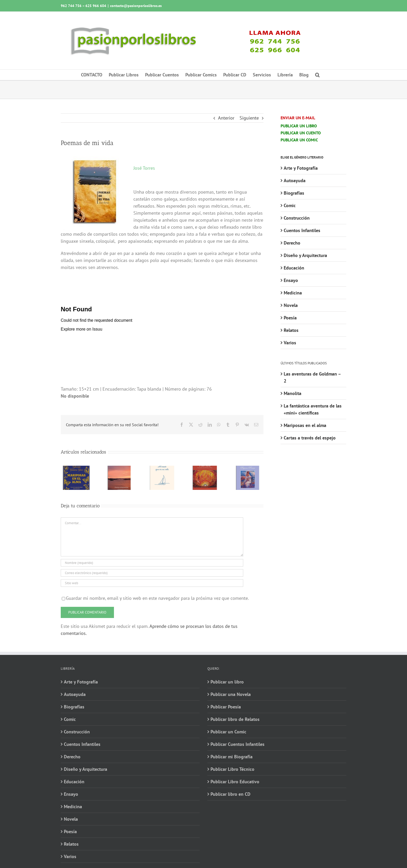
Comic (290, 205)
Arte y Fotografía (301, 168)
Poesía (290, 318)
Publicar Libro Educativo (235, 782)
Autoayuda (295, 180)
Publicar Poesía (226, 707)
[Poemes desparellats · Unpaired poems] (119, 469)
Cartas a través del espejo (310, 438)
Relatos (291, 330)
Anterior (226, 118)
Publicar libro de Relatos (235, 719)
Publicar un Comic (228, 732)
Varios (290, 343)
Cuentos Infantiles (302, 230)
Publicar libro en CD (230, 794)
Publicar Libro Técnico (232, 769)
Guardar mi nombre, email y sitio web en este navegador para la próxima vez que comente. (157, 598)
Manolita (293, 393)
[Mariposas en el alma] (76, 469)
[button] (317, 75)
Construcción (297, 218)
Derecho (292, 243)
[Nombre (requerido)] (152, 563)
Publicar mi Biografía (232, 757)
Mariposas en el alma (305, 425)
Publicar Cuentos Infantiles (238, 744)
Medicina (293, 293)
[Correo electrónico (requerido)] (152, 573)
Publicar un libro (227, 682)
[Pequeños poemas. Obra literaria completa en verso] (248, 469)
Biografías (294, 193)
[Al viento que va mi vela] (162, 469)
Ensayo (291, 280)
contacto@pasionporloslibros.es (136, 6)
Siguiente (249, 118)
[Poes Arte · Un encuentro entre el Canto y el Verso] (205, 469)
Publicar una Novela (231, 694)
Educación (294, 268)
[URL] (152, 583)
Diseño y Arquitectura (305, 255)
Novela (291, 305)
